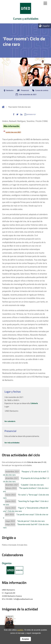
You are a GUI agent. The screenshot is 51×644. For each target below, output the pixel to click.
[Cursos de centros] (40, 91)
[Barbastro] (8, 91)
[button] (14, 114)
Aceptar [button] (25, 639)
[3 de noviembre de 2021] (25, 95)
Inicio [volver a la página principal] (3, 107)
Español (46, 26)
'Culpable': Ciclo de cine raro (32, 485)
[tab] (25, 12)
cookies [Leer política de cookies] (20, 630)
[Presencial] (22, 91)
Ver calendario (10, 421)
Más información (11, 126)
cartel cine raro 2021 (13, 132)
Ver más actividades (12, 443)
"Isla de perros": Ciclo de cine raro (31, 521)
